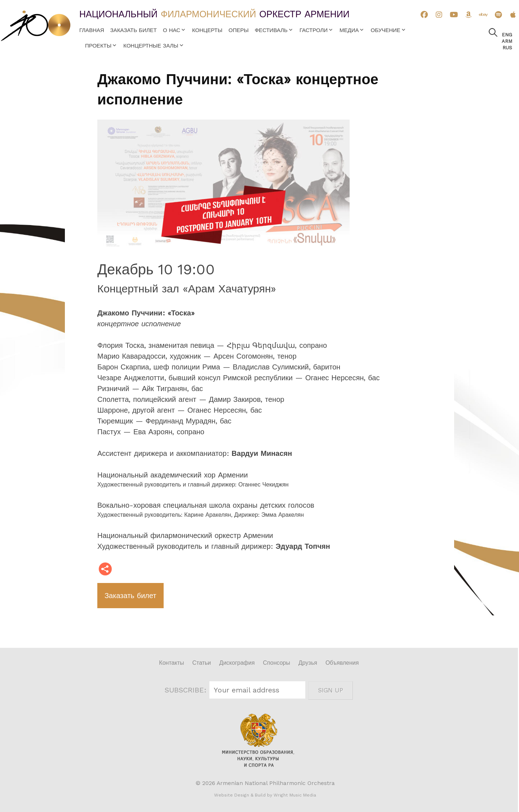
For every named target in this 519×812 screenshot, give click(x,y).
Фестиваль (271, 30)
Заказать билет (134, 30)
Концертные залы (151, 46)
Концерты (207, 30)
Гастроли (314, 30)
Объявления (342, 663)
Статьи (201, 663)
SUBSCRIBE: (187, 690)
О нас (172, 30)
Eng (507, 35)
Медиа (349, 30)
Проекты (98, 46)
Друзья (308, 663)
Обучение (385, 30)
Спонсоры (277, 663)
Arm (507, 41)
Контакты (171, 663)
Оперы (239, 30)
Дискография (237, 663)
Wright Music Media (295, 795)
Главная (92, 30)
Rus (507, 48)
